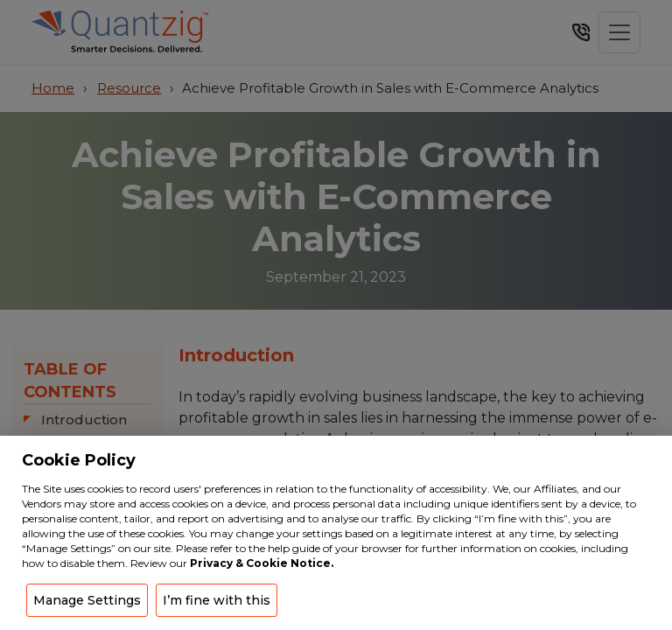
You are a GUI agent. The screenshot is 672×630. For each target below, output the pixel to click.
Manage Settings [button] (87, 600)
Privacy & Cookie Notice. (262, 563)
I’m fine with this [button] (217, 600)
